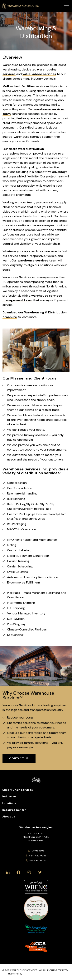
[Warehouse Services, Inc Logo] (21, 6)
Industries (9, 796)
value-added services (39, 74)
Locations (9, 803)
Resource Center (14, 810)
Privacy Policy (15, 974)
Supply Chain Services (18, 790)
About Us (9, 817)
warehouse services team (38, 260)
